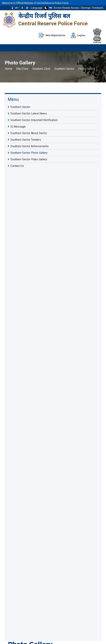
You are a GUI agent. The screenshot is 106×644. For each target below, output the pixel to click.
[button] (12, 8)
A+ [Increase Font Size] (17, 8)
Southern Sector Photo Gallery (29, 153)
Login (77, 35)
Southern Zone (41, 69)
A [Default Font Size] (22, 8)
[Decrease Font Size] (28, 8)
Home (8, 69)
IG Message (18, 126)
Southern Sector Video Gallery (29, 159)
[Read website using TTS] (51, 8)
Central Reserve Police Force (53, 23)
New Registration (52, 35)
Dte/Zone (22, 69)
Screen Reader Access (67, 8)
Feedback (98, 8)
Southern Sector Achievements (30, 146)
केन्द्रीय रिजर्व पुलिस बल (44, 16)
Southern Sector (64, 69)
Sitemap (86, 8)
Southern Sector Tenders (26, 140)
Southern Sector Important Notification (34, 120)
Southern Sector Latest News (29, 113)
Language (37, 8)
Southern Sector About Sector (29, 133)
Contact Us (17, 166)
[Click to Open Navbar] (99, 48)
